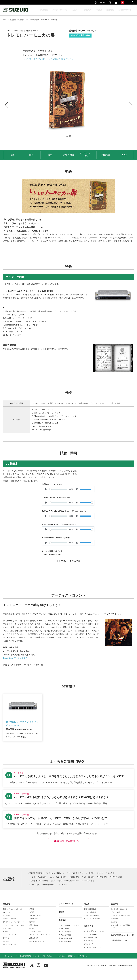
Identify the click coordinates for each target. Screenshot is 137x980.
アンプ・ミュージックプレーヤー (14, 930)
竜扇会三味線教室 (65, 949)
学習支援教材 (34, 933)
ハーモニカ (7, 920)
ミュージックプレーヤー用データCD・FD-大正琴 (48, 893)
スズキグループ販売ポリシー (121, 923)
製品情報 (44, 12)
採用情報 (114, 930)
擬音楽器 (6, 949)
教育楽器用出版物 (35, 881)
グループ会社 (115, 920)
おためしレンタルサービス (93, 955)
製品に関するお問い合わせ (68, 849)
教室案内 (88, 12)
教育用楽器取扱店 (90, 917)
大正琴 (32, 920)
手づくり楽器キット (10, 952)
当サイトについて (11, 964)
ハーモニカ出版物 (70, 881)
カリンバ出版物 (88, 885)
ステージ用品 (34, 926)
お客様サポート (125, 12)
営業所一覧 (115, 926)
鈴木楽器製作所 (16, 12)
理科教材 (32, 930)
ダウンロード (88, 952)
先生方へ (76, 12)
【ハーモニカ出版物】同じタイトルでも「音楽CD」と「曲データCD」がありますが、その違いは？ (68, 827)
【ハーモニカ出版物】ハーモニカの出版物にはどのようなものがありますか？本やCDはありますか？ (68, 807)
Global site (100, 4)
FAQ (124, 157)
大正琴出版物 (102, 885)
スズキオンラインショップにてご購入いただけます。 (48, 61)
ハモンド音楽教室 (65, 940)
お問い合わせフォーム (91, 945)
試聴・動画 (68, 157)
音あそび (6, 946)
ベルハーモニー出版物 (57, 885)
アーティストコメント (87, 157)
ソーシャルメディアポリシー (45, 964)
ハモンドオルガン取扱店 (92, 926)
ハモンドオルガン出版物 (38, 889)
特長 (31, 157)
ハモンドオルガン (35, 923)
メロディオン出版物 (53, 881)
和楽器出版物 (74, 885)
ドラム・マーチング (10, 943)
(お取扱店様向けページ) (119, 948)
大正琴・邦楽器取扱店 (91, 923)
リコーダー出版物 (87, 881)
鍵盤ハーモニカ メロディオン (13, 917)
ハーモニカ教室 (64, 936)
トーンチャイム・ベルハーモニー (14, 933)
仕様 (50, 157)
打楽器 (5, 939)
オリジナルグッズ (35, 939)
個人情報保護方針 (26, 964)
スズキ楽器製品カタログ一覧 (122, 943)
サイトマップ (84, 964)
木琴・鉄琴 (7, 936)
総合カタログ (34, 946)
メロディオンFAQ (60, 12)
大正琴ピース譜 (116, 885)
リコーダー (7, 923)
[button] (131, 105)
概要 (13, 157)
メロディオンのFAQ (91, 942)
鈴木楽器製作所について (119, 917)
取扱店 (99, 12)
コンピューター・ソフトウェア (40, 943)
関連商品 (106, 157)
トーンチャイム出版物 (37, 885)
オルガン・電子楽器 (10, 926)
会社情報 (110, 12)
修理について (88, 949)
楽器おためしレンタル (37, 949)
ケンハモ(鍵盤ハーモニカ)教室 (69, 933)
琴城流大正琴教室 (65, 943)
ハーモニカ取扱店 (90, 920)
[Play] (46, 492)
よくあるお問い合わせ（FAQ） (94, 939)
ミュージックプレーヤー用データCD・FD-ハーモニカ (71, 889)
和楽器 (32, 917)
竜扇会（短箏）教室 (66, 946)
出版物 (32, 936)
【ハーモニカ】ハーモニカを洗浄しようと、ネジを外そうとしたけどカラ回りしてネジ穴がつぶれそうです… (68, 786)
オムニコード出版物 (104, 881)
